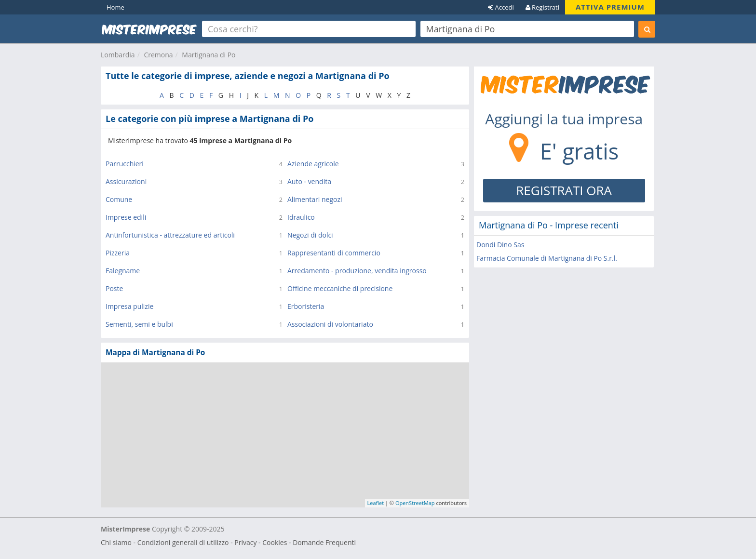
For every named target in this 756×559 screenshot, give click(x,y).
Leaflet (376, 503)
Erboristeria (306, 306)
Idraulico (301, 217)
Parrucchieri (125, 164)
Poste (114, 288)
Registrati (542, 7)
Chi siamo (116, 542)
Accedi (501, 7)
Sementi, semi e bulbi (139, 324)
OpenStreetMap (415, 503)
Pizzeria (118, 253)
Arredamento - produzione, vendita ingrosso (357, 271)
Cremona (158, 55)
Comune (119, 199)
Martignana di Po (209, 55)
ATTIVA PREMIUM (610, 7)
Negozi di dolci (310, 235)
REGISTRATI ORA (564, 190)
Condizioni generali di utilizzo (183, 542)
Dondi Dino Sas (500, 245)
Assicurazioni (126, 181)
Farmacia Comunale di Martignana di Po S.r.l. (547, 258)
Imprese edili (126, 217)
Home (115, 7)
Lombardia (118, 55)
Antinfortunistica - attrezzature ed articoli (170, 235)
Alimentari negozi (315, 199)
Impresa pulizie (129, 306)
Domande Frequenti (324, 542)
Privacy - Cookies (261, 542)
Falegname (123, 271)
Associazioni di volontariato (330, 324)
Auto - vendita (309, 181)
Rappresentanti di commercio (334, 253)
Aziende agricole (313, 164)
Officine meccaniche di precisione (340, 288)
